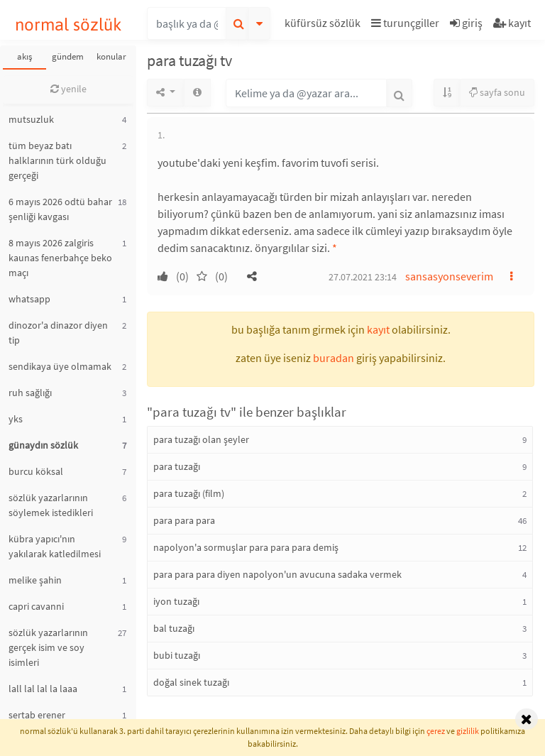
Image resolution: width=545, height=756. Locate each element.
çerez (436, 731)
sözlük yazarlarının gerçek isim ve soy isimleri (48, 647)
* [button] (335, 248)
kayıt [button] (378, 329)
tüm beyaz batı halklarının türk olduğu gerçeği (57, 160)
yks (16, 419)
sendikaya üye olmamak (60, 366)
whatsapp (29, 299)
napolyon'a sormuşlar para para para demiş (246, 547)
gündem (68, 56)
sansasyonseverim (449, 276)
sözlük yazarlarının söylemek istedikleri (51, 505)
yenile (68, 89)
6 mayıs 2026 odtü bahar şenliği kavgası (60, 209)
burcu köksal (36, 471)
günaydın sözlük (43, 445)
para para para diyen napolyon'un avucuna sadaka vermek (277, 574)
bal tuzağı (174, 628)
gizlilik (468, 731)
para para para (184, 520)
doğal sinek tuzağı (191, 682)
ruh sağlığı (30, 393)
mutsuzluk (31, 119)
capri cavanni (36, 606)
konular (111, 56)
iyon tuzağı (176, 601)
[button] (324, 25)
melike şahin (35, 580)
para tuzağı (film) (189, 493)
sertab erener (37, 715)
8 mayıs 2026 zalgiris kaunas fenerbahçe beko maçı (60, 258)
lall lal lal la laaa (43, 689)
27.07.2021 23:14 (363, 277)
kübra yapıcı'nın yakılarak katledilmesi (55, 546)
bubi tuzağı (177, 655)
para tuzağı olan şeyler (201, 439)
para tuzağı (177, 466)
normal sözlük (68, 24)
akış (24, 56)
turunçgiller (405, 23)
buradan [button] (334, 358)
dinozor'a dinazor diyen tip (58, 333)
